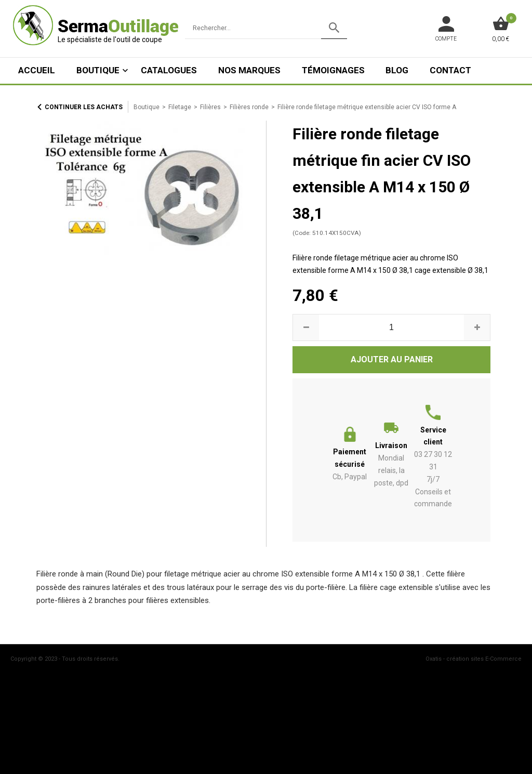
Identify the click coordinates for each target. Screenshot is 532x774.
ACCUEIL (37, 70)
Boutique (98, 70)
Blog (397, 70)
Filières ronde (249, 107)
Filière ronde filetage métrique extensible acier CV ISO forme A (367, 107)
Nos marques (249, 70)
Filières (210, 107)
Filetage (180, 107)
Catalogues (169, 70)
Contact (450, 70)
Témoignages (333, 70)
